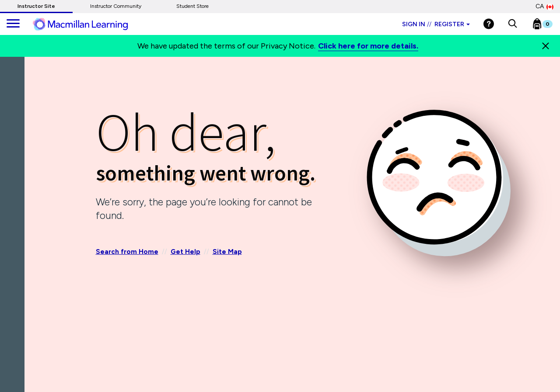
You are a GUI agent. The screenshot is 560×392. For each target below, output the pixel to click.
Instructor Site (36, 6)
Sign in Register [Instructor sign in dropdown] (436, 24)
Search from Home (127, 252)
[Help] (489, 24)
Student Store (192, 6)
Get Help (185, 252)
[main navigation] (13, 24)
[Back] (14, 109)
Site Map (227, 252)
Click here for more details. (368, 46)
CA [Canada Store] (544, 7)
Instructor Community (116, 6)
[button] (513, 24)
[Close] (546, 46)
